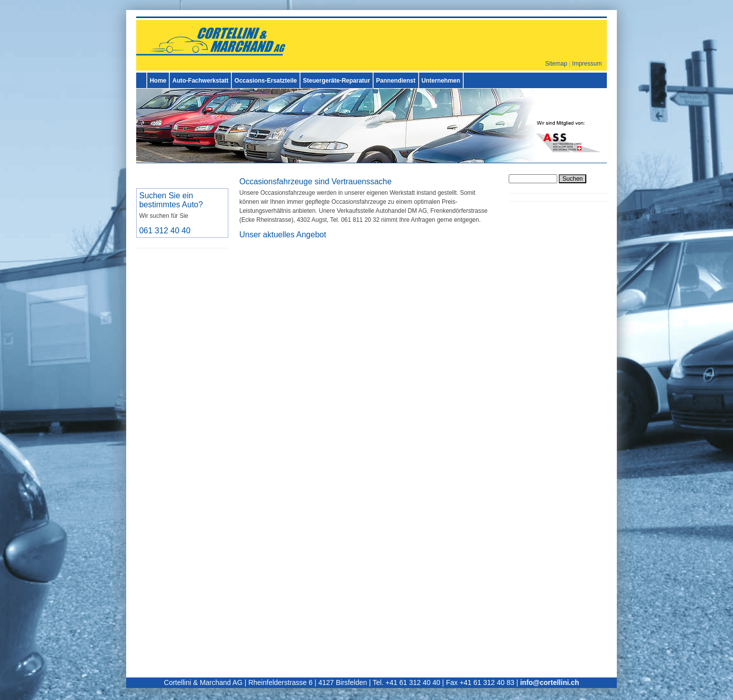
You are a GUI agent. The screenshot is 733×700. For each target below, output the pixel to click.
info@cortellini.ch (550, 682)
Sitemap (556, 64)
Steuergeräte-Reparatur (336, 81)
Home (158, 81)
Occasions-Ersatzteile (266, 81)
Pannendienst (396, 81)
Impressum (587, 64)
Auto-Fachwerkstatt (200, 81)
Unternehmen (441, 81)
